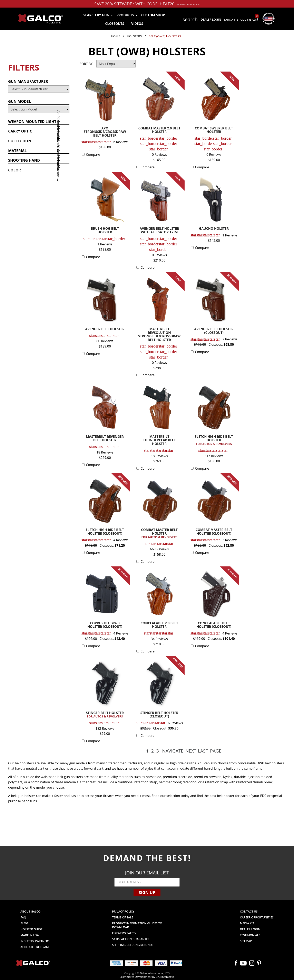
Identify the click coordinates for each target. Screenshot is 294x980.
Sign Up (147, 892)
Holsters (134, 36)
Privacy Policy (123, 911)
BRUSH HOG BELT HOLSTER (105, 231)
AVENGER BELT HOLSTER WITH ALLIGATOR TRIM (159, 231)
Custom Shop (153, 15)
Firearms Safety (124, 933)
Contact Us (249, 911)
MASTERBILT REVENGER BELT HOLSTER (105, 439)
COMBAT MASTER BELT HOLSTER (159, 534)
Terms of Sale (123, 917)
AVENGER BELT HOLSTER (105, 329)
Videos (137, 24)
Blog (24, 923)
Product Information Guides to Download (137, 925)
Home (116, 36)
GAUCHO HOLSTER (214, 229)
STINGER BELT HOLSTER (105, 715)
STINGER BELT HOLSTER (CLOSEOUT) (159, 715)
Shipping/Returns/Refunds (133, 945)
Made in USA (30, 935)
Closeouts (115, 24)
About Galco (30, 911)
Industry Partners (35, 941)
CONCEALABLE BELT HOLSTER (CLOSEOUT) (214, 625)
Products (127, 15)
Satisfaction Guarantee (131, 939)
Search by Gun (98, 15)
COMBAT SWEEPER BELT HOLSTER (214, 130)
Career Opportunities (257, 917)
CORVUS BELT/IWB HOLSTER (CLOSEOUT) (105, 625)
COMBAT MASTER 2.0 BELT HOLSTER (159, 130)
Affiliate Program (35, 947)
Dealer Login (211, 19)
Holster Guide (31, 929)
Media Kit (247, 923)
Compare (93, 155)
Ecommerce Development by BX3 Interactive (147, 977)
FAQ (23, 917)
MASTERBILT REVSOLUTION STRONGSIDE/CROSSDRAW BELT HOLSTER (159, 335)
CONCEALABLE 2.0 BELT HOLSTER (159, 625)
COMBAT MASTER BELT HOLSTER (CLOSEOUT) (214, 532)
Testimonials (250, 935)
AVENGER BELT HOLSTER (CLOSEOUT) (214, 331)
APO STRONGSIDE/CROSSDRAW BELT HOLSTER (105, 132)
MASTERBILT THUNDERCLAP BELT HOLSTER (159, 440)
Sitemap (246, 941)
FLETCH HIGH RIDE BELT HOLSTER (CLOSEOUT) (105, 532)
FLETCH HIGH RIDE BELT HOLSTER (214, 440)
